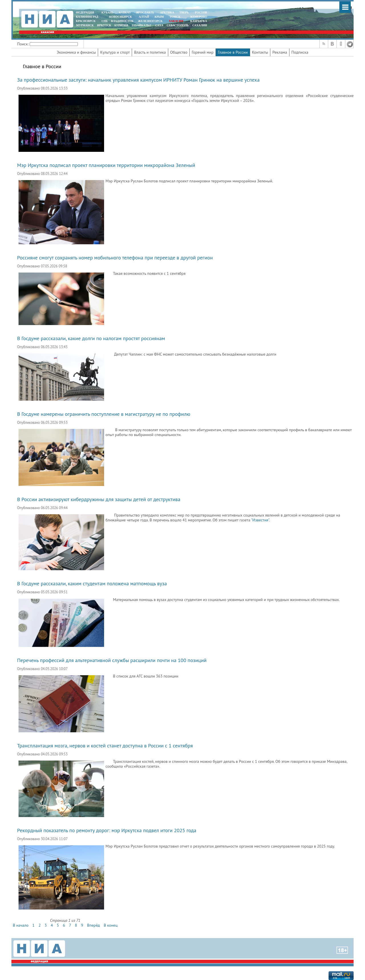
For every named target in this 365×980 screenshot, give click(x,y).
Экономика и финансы (76, 52)
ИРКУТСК (104, 25)
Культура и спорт (115, 52)
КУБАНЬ (108, 12)
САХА (159, 25)
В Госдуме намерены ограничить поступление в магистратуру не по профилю (104, 414)
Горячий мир (203, 52)
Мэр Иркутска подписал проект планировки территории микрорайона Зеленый (106, 165)
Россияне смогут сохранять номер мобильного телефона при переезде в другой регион (115, 258)
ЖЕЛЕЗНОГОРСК (150, 21)
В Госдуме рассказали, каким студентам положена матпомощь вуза (92, 583)
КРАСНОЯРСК (86, 21)
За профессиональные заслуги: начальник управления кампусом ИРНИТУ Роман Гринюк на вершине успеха (138, 80)
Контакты (260, 52)
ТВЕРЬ (184, 12)
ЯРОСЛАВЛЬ (145, 12)
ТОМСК (176, 17)
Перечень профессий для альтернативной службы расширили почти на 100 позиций (112, 660)
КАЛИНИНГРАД (87, 17)
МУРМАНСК (85, 25)
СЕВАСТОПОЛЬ (178, 25)
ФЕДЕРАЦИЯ (85, 12)
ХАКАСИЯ (176, 21)
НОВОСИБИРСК (120, 17)
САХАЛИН (200, 25)
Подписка (300, 52)
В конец (111, 925)
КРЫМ (159, 17)
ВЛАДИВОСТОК (122, 21)
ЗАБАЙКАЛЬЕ (142, 25)
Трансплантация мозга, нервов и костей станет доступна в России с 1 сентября (105, 746)
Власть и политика (150, 52)
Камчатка (198, 21)
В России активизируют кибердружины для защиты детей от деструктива (99, 499)
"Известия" (260, 520)
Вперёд (93, 925)
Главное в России (233, 52)
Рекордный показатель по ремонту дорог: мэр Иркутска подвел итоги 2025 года (107, 830)
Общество (179, 52)
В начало (21, 925)
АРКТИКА (167, 12)
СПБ (105, 21)
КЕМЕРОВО (199, 17)
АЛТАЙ (144, 17)
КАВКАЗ (125, 12)
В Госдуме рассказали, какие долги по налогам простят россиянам (91, 338)
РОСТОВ (201, 12)
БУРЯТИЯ (121, 25)
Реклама (280, 52)
